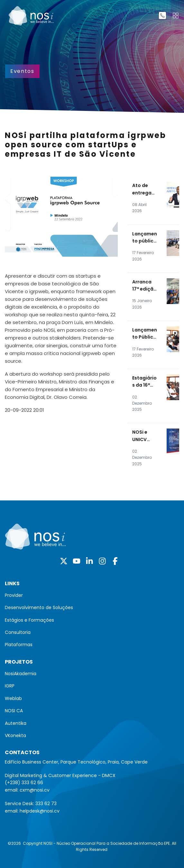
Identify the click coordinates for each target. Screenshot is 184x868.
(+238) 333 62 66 (24, 783)
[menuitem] (92, 595)
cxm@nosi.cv (35, 790)
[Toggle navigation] (176, 15)
